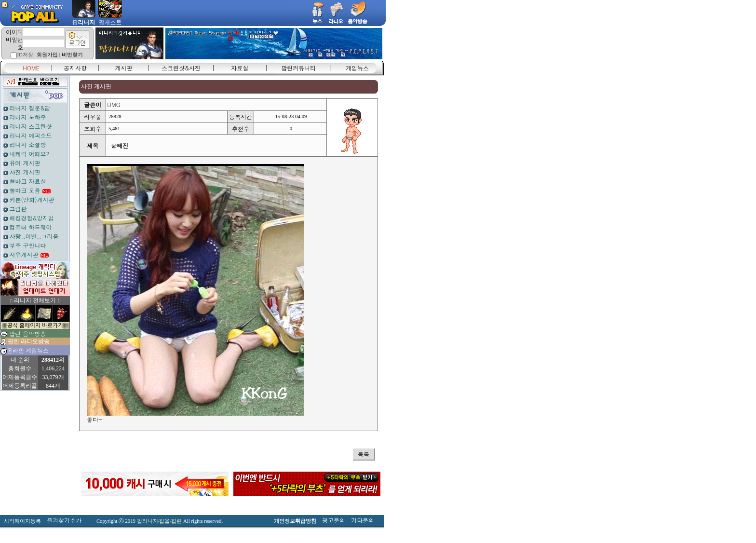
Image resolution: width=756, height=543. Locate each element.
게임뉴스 (357, 68)
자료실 (240, 68)
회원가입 (47, 55)
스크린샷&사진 (181, 68)
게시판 (124, 68)
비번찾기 (72, 55)
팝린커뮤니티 (298, 68)
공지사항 (75, 68)
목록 (364, 454)
